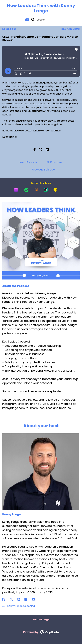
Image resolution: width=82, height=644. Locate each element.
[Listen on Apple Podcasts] (16, 190)
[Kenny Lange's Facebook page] (6, 599)
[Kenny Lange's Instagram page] (21, 599)
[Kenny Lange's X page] (13, 599)
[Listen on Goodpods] (55, 190)
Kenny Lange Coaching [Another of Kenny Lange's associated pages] (19, 606)
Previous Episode (43, 169)
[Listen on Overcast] (36, 190)
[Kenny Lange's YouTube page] (35, 599)
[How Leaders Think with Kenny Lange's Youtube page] (27, 20)
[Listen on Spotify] (26, 190)
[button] (65, 190)
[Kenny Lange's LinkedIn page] (28, 599)
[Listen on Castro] (46, 190)
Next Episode (28, 162)
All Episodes (54, 162)
